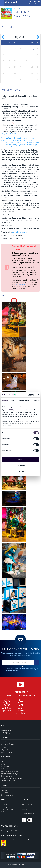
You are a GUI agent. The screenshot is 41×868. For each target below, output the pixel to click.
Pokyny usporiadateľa (7, 809)
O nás (3, 762)
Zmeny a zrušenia (6, 804)
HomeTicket (4, 790)
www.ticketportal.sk (21, 284)
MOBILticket (4, 793)
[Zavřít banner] (38, 395)
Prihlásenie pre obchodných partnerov (12, 778)
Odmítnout (20, 472)
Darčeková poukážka (7, 795)
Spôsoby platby (5, 733)
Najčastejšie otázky (6, 752)
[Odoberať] (37, 663)
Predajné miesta (6, 766)
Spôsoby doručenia (7, 730)
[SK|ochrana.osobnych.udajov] (10, 774)
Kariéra (3, 764)
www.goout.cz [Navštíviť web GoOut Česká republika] (25, 809)
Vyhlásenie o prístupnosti (8, 781)
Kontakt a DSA (5, 769)
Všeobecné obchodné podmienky (11, 771)
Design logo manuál (7, 776)
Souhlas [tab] (5, 400)
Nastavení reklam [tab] (24, 400)
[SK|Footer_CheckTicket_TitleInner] (11, 831)
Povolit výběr (20, 465)
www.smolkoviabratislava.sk (20, 232)
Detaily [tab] (13, 400)
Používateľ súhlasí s (22, 670)
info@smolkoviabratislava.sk (10, 134)
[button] (35, 3)
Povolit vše (20, 459)
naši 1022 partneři (12, 410)
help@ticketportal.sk (7, 750)
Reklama (3, 812)
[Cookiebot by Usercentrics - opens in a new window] (26, 395)
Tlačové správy (5, 807)
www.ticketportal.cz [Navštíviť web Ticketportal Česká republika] (27, 804)
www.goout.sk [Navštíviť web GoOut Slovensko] (26, 807)
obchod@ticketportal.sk (8, 744)
